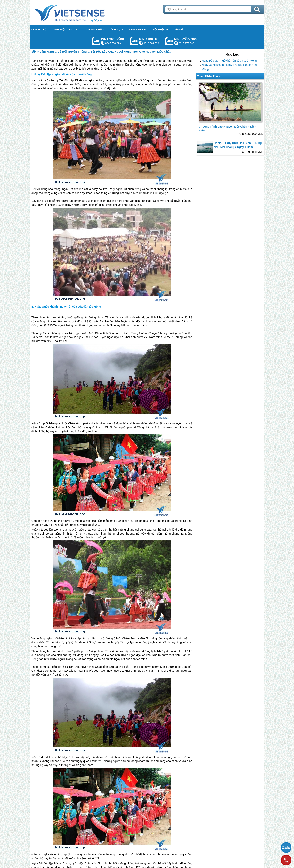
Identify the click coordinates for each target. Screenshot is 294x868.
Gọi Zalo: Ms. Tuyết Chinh (169, 41)
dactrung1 (103, 43)
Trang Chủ (79, 13)
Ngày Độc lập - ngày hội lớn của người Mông (229, 61)
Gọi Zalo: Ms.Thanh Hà (134, 41)
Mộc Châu (139, 193)
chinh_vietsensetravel (176, 43)
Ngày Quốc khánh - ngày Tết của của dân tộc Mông (230, 67)
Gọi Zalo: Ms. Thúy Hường (96, 41)
